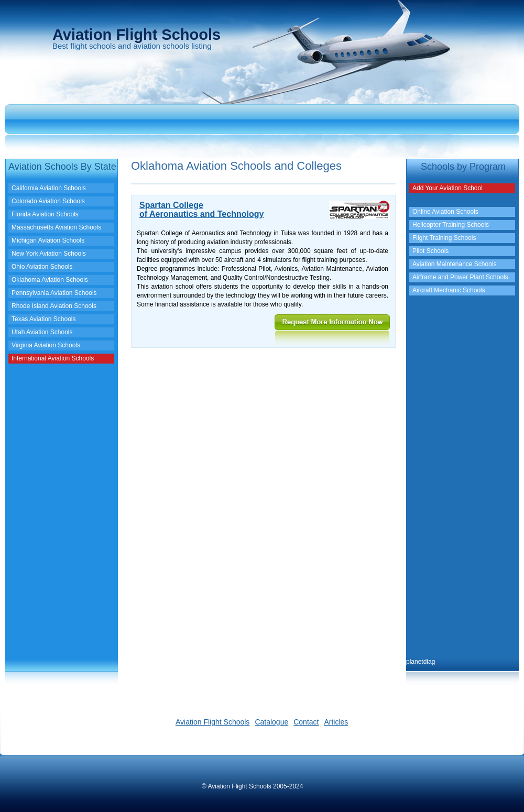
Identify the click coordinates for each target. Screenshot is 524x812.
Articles (336, 722)
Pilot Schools (430, 251)
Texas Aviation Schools (44, 319)
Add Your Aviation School (447, 188)
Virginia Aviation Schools (46, 345)
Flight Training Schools (444, 238)
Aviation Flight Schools (212, 722)
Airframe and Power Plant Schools (460, 277)
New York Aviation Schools (49, 254)
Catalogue (271, 722)
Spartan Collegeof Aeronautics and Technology (201, 210)
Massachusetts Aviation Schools (56, 227)
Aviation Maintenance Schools (455, 264)
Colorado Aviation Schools (48, 201)
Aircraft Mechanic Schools (449, 290)
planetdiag (421, 662)
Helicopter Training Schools (451, 225)
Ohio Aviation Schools (42, 267)
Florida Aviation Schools (45, 214)
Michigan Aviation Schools (48, 240)
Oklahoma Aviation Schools (50, 280)
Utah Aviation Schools (42, 332)
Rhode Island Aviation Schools (54, 306)
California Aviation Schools (49, 188)
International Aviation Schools (53, 358)
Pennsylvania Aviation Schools (54, 293)
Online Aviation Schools (445, 212)
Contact (306, 722)
